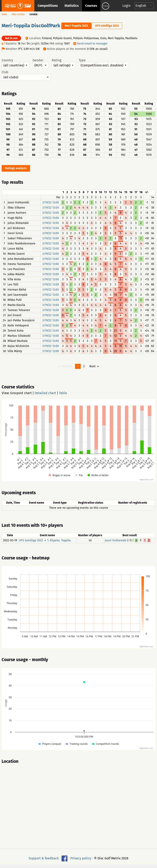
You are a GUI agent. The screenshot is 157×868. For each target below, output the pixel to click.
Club (26, 75)
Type (104, 64)
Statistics (72, 6)
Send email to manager (92, 44)
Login (126, 6)
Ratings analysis (16, 168)
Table (63, 393)
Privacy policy (81, 858)
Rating (64, 64)
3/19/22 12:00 (51, 202)
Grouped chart (21, 393)
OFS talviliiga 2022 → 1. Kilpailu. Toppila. (45, 540)
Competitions (48, 6)
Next (92, 366)
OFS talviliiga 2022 (107, 26)
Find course (18, 14)
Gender (40, 64)
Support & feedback (44, 858)
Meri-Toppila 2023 (76, 26)
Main (4, 14)
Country (15, 64)
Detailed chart (45, 393)
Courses (91, 6)
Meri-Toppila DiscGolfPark (31, 26)
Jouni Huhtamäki (116, 540)
